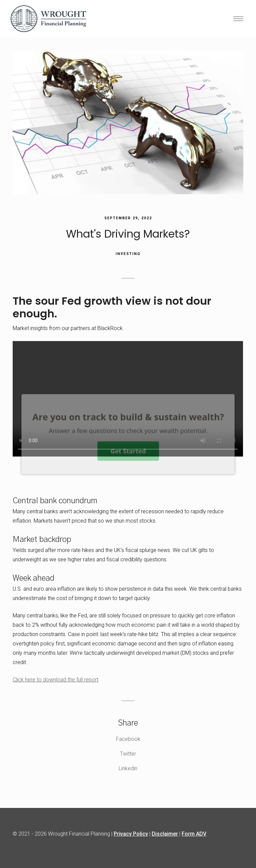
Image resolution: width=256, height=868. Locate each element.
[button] (128, 417)
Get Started (128, 451)
